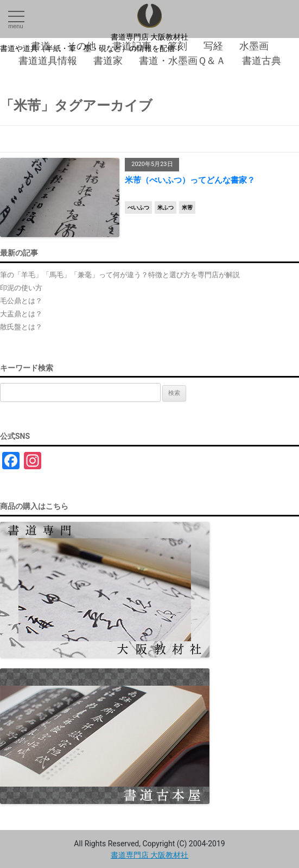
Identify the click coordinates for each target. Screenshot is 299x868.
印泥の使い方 (21, 288)
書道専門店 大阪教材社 (150, 37)
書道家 (108, 60)
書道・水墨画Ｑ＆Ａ (182, 60)
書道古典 (262, 60)
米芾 (187, 208)
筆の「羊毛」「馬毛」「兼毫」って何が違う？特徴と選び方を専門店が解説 (120, 275)
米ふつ (166, 208)
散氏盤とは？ (21, 327)
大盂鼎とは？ (21, 314)
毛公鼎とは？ (21, 301)
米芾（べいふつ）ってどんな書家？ (190, 180)
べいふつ (138, 208)
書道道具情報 (48, 60)
